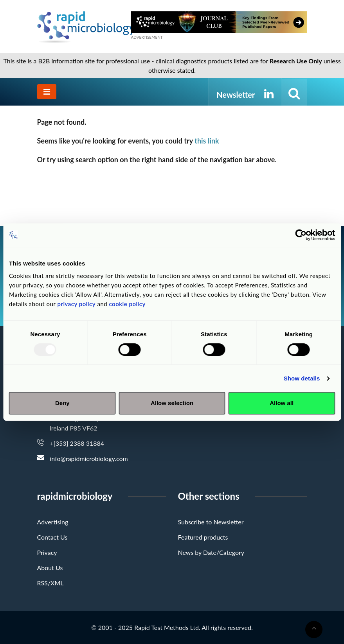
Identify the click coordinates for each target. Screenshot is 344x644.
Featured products (203, 537)
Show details (302, 378)
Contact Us (52, 537)
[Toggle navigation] (47, 92)
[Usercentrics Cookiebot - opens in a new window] (301, 235)
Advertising (53, 522)
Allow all (282, 403)
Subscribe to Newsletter (211, 522)
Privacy (47, 552)
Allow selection (172, 403)
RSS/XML (50, 583)
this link (207, 141)
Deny (62, 403)
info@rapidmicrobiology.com (89, 458)
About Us (50, 568)
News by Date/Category (211, 552)
